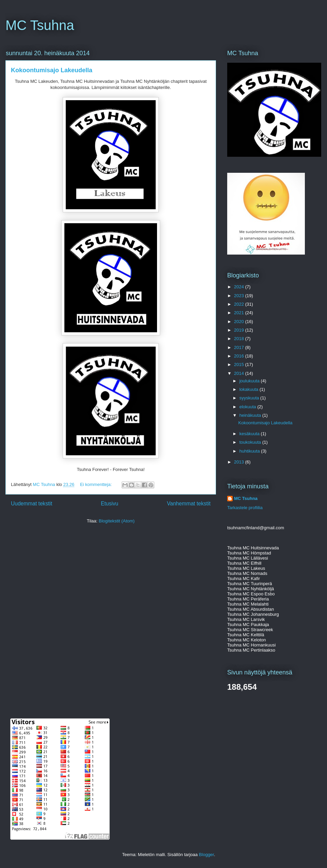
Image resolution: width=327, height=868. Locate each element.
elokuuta (248, 407)
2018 (240, 339)
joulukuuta (250, 381)
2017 (240, 347)
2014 (240, 373)
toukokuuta (251, 442)
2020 (240, 322)
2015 (240, 364)
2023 (240, 296)
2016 (240, 356)
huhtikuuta (250, 451)
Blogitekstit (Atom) (117, 521)
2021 (240, 313)
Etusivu (110, 504)
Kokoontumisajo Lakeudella (52, 70)
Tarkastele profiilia (245, 508)
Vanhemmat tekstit (189, 504)
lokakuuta (250, 389)
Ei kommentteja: (97, 484)
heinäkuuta (251, 415)
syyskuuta (250, 398)
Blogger (206, 855)
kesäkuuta (250, 434)
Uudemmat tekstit (32, 504)
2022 (240, 304)
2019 (240, 330)
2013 (240, 462)
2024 (240, 287)
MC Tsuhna (40, 25)
